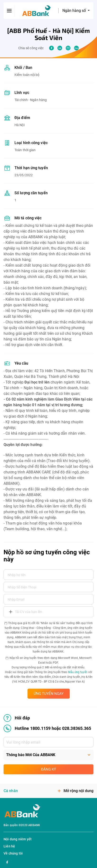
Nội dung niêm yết (18, 839)
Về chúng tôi (13, 853)
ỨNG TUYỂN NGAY (49, 694)
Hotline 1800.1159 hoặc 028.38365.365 (47, 728)
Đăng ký (48, 769)
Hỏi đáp (17, 718)
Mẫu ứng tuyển (78, 672)
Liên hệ (9, 846)
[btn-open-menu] (9, 11)
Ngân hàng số (75, 11)
